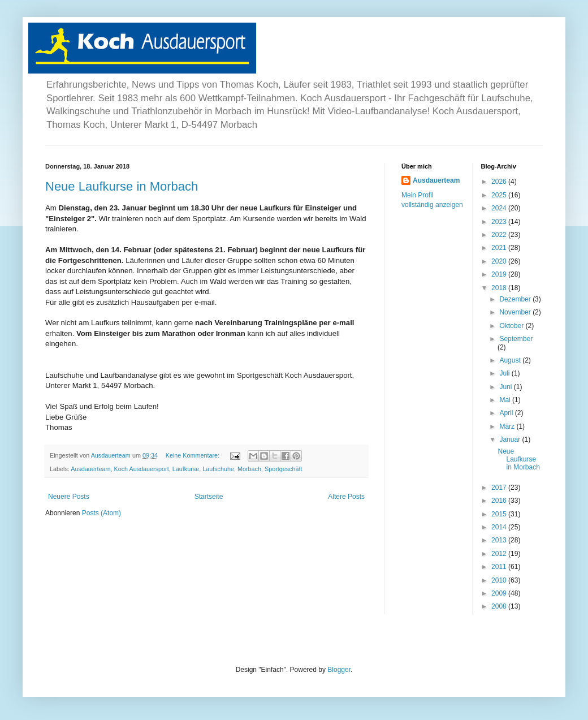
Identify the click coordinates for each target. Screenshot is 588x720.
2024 (500, 208)
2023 (500, 222)
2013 (500, 540)
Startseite (209, 497)
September (516, 339)
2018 (500, 288)
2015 (500, 514)
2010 (500, 580)
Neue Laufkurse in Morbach (122, 186)
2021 (500, 248)
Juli (505, 373)
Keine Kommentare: (193, 455)
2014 (500, 527)
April (507, 413)
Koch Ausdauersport (141, 469)
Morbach (249, 469)
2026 (500, 182)
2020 (500, 261)
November (516, 312)
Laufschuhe (218, 469)
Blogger (339, 670)
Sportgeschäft (284, 469)
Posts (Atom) (101, 513)
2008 (500, 606)
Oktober (512, 326)
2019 (500, 274)
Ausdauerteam (90, 469)
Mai (506, 400)
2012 (500, 554)
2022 (500, 235)
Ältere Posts (346, 497)
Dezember (516, 299)
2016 (500, 501)
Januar (511, 439)
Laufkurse (186, 469)
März (508, 426)
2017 (500, 488)
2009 (500, 593)
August (511, 360)
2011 (500, 567)
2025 (500, 195)
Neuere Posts (69, 497)
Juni (506, 387)
